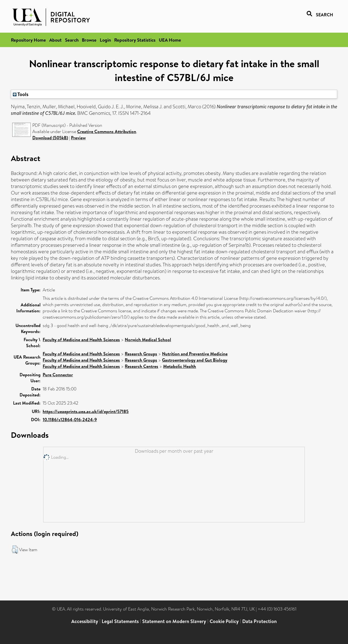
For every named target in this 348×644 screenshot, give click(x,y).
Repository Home (28, 40)
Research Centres (142, 366)
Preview (78, 138)
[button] (15, 550)
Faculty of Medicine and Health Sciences (81, 340)
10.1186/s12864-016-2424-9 (70, 420)
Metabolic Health (180, 366)
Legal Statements (120, 621)
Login (105, 40)
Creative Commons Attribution (107, 131)
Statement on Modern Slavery (174, 621)
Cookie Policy (224, 621)
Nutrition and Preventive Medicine (195, 354)
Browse (89, 40)
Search (72, 40)
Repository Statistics (135, 40)
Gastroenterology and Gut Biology (195, 360)
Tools (21, 94)
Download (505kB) (50, 138)
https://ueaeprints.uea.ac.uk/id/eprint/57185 (86, 411)
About (55, 40)
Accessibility (85, 621)
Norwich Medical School (148, 340)
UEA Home (170, 40)
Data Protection (260, 621)
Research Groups (141, 354)
